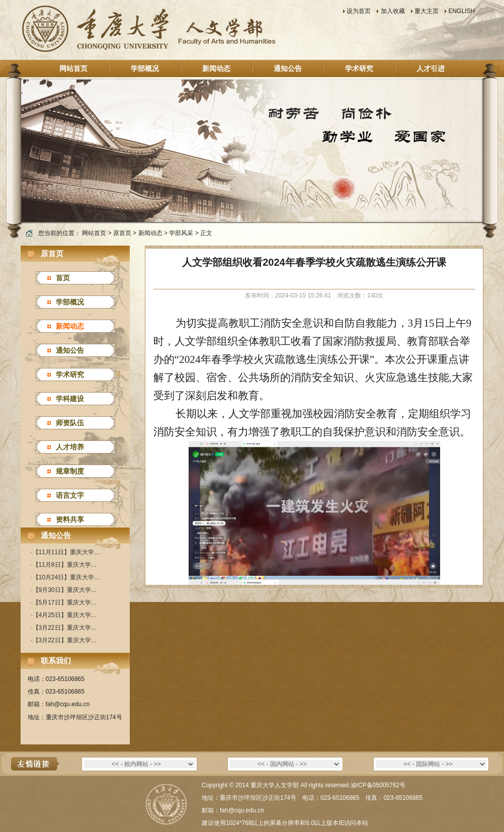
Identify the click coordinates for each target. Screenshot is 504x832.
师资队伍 (70, 423)
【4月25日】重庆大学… (65, 615)
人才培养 (70, 447)
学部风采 (181, 233)
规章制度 (70, 471)
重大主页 (427, 11)
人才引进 (431, 68)
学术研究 (359, 68)
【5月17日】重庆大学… (65, 602)
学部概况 (145, 68)
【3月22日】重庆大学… (65, 628)
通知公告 (288, 68)
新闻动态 (216, 68)
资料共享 (70, 519)
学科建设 (70, 399)
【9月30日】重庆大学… (65, 590)
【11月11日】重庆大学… (67, 552)
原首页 (122, 233)
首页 (63, 278)
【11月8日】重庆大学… (65, 565)
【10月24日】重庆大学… (67, 577)
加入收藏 (393, 11)
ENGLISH (461, 11)
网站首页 (73, 68)
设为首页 (359, 11)
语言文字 (70, 495)
